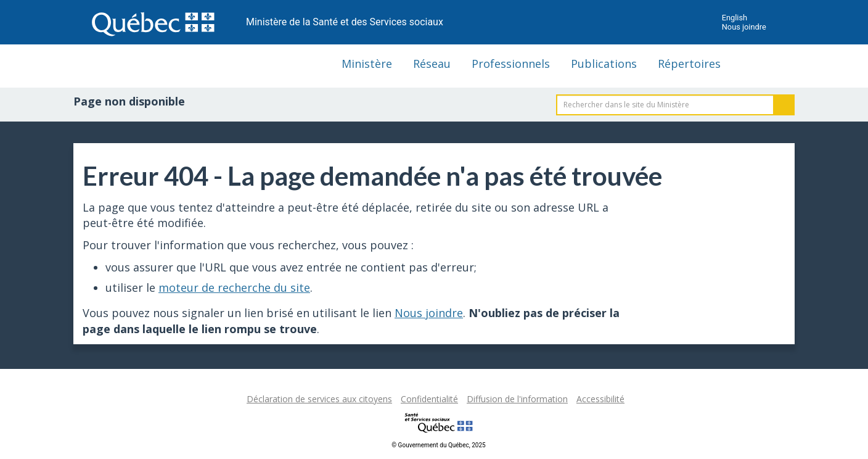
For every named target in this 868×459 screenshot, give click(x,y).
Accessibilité (600, 399)
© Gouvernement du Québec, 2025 (438, 445)
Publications (604, 64)
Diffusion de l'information (517, 399)
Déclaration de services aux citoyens (319, 399)
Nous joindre (744, 27)
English (735, 18)
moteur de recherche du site (234, 287)
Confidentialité (429, 399)
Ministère (367, 64)
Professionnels (511, 64)
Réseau (432, 64)
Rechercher (784, 105)
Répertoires (689, 64)
